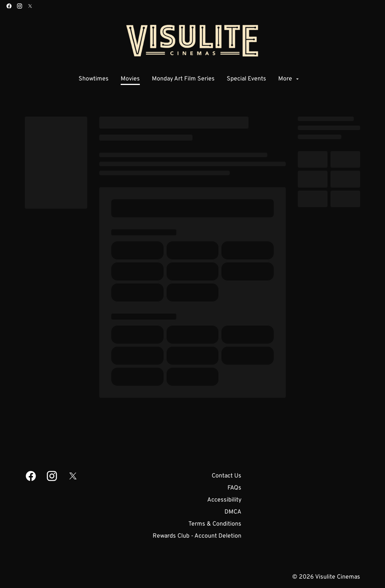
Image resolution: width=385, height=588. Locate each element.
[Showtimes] (94, 79)
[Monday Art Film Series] (183, 79)
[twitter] (30, 6)
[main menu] (189, 79)
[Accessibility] (224, 500)
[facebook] (9, 6)
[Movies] (130, 79)
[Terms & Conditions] (215, 524)
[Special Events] (246, 79)
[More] (289, 79)
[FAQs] (234, 488)
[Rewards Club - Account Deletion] (197, 536)
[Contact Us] (227, 476)
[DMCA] (233, 512)
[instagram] (20, 6)
